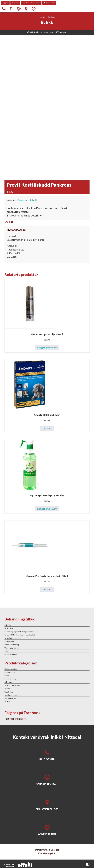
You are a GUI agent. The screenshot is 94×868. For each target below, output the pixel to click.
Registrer (15, 3)
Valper (7, 651)
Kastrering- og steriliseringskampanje (19, 632)
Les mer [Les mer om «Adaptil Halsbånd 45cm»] (47, 428)
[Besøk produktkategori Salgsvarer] (47, 682)
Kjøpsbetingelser (47, 853)
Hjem (41, 17)
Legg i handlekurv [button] (47, 347)
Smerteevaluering (12, 645)
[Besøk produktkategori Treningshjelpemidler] (47, 695)
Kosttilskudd (31, 200)
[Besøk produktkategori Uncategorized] (47, 698)
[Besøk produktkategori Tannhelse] (47, 692)
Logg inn (5, 3)
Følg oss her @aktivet (15, 719)
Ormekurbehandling (13, 638)
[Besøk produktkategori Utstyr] (47, 702)
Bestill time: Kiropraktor (31, 3)
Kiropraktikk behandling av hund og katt (20, 635)
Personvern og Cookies (47, 850)
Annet (21, 200)
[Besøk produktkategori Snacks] (47, 689)
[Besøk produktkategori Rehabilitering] (47, 679)
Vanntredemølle (11, 648)
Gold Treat (9, 628)
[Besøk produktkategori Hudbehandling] (47, 669)
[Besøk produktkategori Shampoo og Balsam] (47, 685)
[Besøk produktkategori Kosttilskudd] (47, 672)
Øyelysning (9, 641)
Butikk (51, 17)
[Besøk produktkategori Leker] (47, 675)
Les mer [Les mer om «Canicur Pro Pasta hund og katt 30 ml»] (47, 589)
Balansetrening (11, 654)
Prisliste (8, 625)
